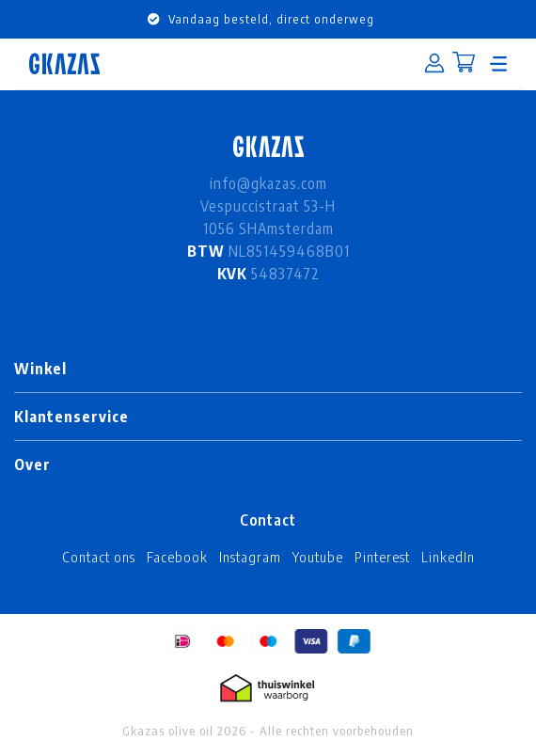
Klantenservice (71, 417)
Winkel (40, 369)
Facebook (177, 557)
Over (32, 465)
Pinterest (382, 557)
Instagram (250, 557)
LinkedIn (448, 557)
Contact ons (99, 557)
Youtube (318, 557)
